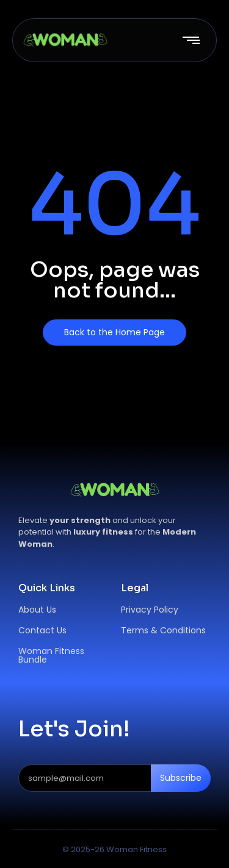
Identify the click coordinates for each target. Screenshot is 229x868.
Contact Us (42, 630)
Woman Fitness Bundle (51, 655)
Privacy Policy (150, 610)
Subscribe (181, 778)
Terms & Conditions (163, 630)
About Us (37, 610)
